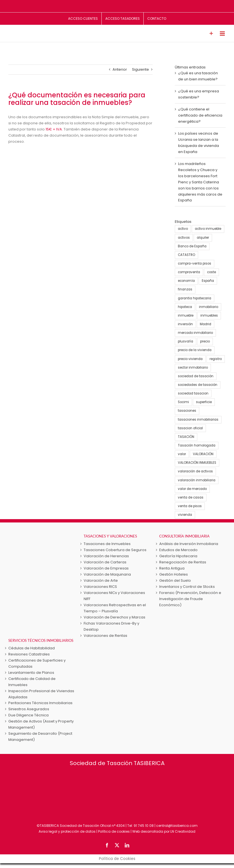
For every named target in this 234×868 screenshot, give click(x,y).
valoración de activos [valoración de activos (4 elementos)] (195, 471)
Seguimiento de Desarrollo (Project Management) (40, 737)
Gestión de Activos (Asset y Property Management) (41, 724)
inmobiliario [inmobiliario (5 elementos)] (209, 307)
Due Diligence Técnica (28, 715)
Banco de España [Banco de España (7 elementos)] (192, 246)
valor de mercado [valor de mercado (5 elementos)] (192, 489)
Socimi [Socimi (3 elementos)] (183, 402)
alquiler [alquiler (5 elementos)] (203, 238)
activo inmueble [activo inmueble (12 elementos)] (208, 229)
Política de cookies (114, 831)
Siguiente (140, 69)
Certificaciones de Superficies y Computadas (37, 663)
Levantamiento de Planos (31, 673)
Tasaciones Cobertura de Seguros (115, 550)
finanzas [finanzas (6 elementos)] (185, 289)
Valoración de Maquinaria (107, 574)
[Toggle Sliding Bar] (211, 34)
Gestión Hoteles (174, 574)
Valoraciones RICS (100, 587)
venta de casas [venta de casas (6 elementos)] (191, 497)
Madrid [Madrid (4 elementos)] (206, 324)
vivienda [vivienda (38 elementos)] (185, 515)
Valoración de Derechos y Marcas (114, 617)
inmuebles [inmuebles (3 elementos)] (209, 315)
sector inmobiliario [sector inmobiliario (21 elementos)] (193, 368)
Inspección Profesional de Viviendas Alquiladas (41, 694)
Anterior (120, 69)
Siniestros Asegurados (29, 709)
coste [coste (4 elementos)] (211, 272)
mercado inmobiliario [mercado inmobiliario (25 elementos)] (195, 333)
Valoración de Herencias (106, 556)
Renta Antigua (172, 568)
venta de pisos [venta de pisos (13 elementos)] (190, 506)
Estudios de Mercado (178, 550)
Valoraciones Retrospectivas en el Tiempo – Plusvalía (115, 608)
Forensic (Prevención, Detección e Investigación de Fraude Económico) (190, 599)
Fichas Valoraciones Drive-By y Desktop (111, 626)
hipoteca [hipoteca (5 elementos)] (185, 307)
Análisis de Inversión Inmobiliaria (189, 544)
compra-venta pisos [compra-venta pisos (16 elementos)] (195, 263)
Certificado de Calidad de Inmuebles (32, 682)
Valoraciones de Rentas (105, 636)
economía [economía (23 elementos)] (186, 281)
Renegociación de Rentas (183, 562)
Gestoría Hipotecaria (178, 556)
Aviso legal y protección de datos (67, 831)
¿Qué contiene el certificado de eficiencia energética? (200, 115)
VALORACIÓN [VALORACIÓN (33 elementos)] (203, 454)
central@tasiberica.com (177, 826)
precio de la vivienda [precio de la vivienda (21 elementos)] (195, 350)
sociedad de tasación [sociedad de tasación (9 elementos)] (196, 376)
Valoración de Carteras (105, 562)
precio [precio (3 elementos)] (205, 341)
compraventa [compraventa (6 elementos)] (189, 272)
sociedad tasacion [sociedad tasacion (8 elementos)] (193, 393)
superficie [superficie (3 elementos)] (204, 402)
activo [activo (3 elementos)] (183, 229)
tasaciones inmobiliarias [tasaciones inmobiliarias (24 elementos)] (198, 420)
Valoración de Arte (101, 580)
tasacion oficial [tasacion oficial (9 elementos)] (190, 428)
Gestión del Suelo (175, 580)
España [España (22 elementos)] (208, 281)
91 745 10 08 (144, 826)
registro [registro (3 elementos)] (216, 359)
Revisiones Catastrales (29, 654)
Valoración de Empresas (106, 568)
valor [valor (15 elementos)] (182, 454)
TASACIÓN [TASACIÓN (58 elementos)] (186, 437)
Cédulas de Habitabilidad (32, 648)
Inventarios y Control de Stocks (187, 587)
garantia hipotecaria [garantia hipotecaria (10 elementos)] (195, 298)
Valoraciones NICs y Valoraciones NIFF (114, 596)
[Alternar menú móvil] (223, 34)
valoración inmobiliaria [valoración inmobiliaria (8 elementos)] (197, 480)
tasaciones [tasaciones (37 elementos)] (187, 411)
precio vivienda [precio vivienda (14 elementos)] (190, 359)
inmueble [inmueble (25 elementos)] (186, 315)
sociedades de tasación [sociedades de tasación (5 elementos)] (198, 385)
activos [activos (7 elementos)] (184, 238)
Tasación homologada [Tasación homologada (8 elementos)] (197, 445)
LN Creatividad (183, 831)
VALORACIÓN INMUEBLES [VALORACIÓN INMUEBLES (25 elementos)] (197, 463)
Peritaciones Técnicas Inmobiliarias (40, 703)
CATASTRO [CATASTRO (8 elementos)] (186, 255)
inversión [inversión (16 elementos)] (185, 324)
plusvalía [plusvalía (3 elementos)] (186, 341)
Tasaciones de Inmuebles (107, 544)
